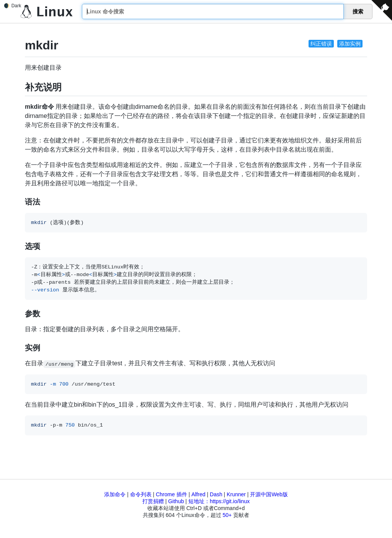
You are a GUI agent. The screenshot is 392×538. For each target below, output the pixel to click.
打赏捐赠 (153, 501)
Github (176, 501)
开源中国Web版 (269, 494)
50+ (227, 515)
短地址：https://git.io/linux (219, 501)
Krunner (236, 494)
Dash (216, 494)
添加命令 (115, 494)
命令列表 (141, 494)
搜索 (358, 11)
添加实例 (350, 44)
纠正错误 (321, 44)
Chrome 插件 (171, 494)
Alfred (198, 494)
